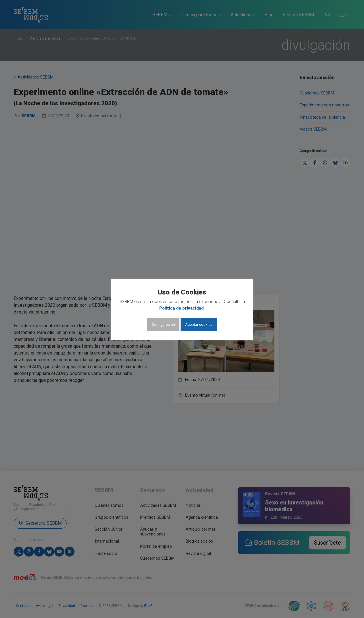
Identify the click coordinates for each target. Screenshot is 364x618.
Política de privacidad (181, 308)
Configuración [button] (163, 325)
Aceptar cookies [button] (199, 325)
